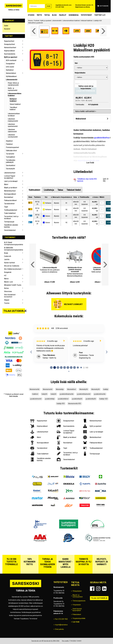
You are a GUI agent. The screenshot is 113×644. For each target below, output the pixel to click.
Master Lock (8, 282)
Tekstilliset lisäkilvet (13, 108)
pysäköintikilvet (63, 399)
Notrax (6, 288)
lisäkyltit (54, 394)
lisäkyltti (44, 394)
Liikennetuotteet (10, 173)
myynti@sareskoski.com (63, 5)
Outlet (6, 26)
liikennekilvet (72, 389)
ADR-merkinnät (11, 60)
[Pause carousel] (69, 371)
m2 (5, 275)
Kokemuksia (74, 15)
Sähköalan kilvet (11, 151)
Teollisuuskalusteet (11, 210)
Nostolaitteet (9, 197)
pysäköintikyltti (77, 399)
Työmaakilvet (10, 157)
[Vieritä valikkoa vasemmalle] (34, 31)
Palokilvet (9, 144)
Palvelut (63, 15)
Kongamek (8, 272)
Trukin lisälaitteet (10, 213)
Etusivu (31, 15)
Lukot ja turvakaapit (11, 181)
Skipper (7, 300)
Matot (6, 184)
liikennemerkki (35, 389)
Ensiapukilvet (10, 64)
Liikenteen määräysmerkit (13, 120)
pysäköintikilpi (50, 399)
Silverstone (8, 291)
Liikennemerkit (12, 80)
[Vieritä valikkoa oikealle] (103, 31)
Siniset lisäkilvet (15, 104)
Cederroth (8, 256)
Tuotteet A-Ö (100, 15)
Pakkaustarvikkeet (10, 200)
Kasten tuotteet (9, 263)
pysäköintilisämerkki (67, 394)
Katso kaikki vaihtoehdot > (86, 111)
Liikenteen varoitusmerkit (13, 136)
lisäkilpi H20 (104, 399)
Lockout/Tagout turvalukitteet (10, 177)
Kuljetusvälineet (9, 51)
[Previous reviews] (31, 352)
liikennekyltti (84, 389)
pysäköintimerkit (36, 399)
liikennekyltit (96, 389)
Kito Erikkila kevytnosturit (13, 269)
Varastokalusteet (10, 230)
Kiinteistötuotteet (10, 47)
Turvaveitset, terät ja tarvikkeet (11, 217)
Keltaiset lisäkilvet (13, 100)
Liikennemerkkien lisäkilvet (15, 95)
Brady (6, 253)
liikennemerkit (48, 389)
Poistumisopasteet (12, 147)
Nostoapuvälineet (10, 194)
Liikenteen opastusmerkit (13, 125)
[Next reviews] (107, 352)
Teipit (6, 207)
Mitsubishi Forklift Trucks (13, 285)
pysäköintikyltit (91, 399)
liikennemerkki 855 (75, 404)
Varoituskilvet (11, 165)
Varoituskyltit (10, 169)
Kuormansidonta (10, 54)
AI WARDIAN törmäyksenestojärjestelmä (13, 249)
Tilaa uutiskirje (14, 311)
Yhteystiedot (86, 15)
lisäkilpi (106, 389)
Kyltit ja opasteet (11, 57)
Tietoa (47, 15)
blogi (54, 15)
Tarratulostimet (9, 204)
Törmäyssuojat (9, 222)
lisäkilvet (35, 394)
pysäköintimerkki (100, 394)
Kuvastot (7, 29)
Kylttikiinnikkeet (11, 76)
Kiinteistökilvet (11, 73)
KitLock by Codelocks (12, 266)
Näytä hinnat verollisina (82, 7)
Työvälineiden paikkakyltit (11, 161)
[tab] (34, 190)
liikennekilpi (60, 389)
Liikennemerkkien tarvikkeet (14, 115)
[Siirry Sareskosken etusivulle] (14, 6)
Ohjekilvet (9, 141)
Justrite (7, 259)
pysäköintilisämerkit (84, 394)
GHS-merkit (10, 67)
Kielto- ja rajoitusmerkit (13, 89)
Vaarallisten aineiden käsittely (11, 226)
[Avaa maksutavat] (92, 119)
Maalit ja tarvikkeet (11, 188)
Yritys (39, 15)
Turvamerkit (10, 154)
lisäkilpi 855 (61, 404)
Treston (7, 303)
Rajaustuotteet (9, 41)
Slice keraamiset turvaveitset (10, 296)
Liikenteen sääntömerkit (12, 131)
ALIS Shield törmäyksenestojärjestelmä (13, 243)
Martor (6, 279)
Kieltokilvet (10, 70)
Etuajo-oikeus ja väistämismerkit (13, 84)
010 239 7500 (60, 7)
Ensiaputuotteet (9, 44)
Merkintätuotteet (10, 191)
